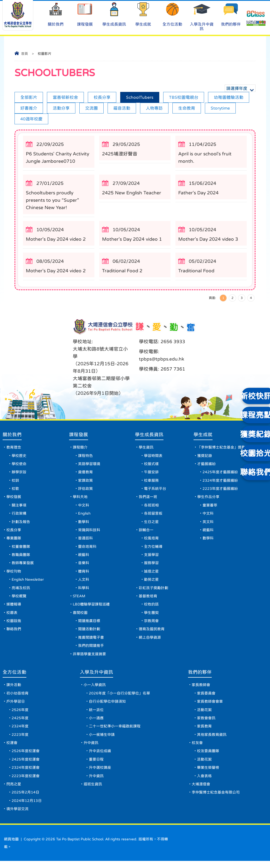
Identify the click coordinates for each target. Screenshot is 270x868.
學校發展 (14, 498)
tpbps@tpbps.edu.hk (162, 359)
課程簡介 (81, 448)
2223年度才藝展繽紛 (221, 490)
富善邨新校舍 (65, 97)
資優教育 (86, 473)
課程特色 (86, 456)
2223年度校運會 (26, 782)
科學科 (85, 591)
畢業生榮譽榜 (208, 774)
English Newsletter (28, 583)
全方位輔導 (154, 549)
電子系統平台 (156, 490)
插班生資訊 (93, 791)
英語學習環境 (90, 465)
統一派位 (96, 715)
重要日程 (96, 766)
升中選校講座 (100, 774)
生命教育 (187, 108)
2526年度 (20, 715)
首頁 (25, 54)
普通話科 (86, 540)
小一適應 (96, 723)
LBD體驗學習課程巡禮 (92, 608)
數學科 (85, 524)
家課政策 (86, 481)
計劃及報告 (21, 524)
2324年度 (20, 732)
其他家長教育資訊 (212, 740)
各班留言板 (154, 515)
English (86, 515)
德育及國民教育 (152, 633)
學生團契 (152, 616)
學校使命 (19, 465)
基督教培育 (149, 599)
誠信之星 (152, 574)
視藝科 (85, 557)
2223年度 (20, 740)
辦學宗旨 (19, 473)
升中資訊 (91, 749)
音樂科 (85, 566)
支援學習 (152, 557)
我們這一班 (149, 498)
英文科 (209, 524)
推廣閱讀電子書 (92, 642)
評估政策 (86, 490)
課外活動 (14, 690)
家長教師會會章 (210, 707)
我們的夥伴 (231, 14)
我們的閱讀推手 (92, 650)
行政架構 (19, 515)
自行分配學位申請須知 (107, 707)
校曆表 (12, 616)
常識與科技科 (90, 532)
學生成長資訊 (114, 14)
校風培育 (152, 540)
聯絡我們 (14, 633)
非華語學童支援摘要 (90, 658)
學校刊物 (14, 574)
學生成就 (143, 14)
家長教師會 (201, 690)
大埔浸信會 (201, 791)
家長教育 (204, 732)
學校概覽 (19, 599)
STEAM (80, 599)
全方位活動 (172, 14)
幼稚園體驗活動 (229, 97)
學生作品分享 (209, 498)
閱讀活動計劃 (90, 633)
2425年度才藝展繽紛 (221, 473)
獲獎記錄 (205, 456)
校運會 (12, 749)
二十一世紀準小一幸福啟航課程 (115, 732)
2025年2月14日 (25, 799)
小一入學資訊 (95, 690)
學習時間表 (154, 456)
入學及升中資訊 (202, 16)
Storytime (220, 108)
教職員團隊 (21, 557)
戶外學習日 (16, 707)
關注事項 (19, 507)
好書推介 (29, 108)
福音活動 (122, 108)
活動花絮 (204, 715)
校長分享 (102, 97)
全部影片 (29, 97)
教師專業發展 (23, 566)
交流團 (91, 108)
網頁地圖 (11, 846)
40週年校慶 (31, 119)
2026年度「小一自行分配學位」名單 (119, 698)
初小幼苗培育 (17, 698)
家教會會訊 (206, 723)
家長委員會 (206, 698)
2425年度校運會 (26, 766)
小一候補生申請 (102, 740)
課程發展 (85, 14)
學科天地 (81, 498)
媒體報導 (14, 608)
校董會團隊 (21, 549)
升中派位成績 (100, 757)
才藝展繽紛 (207, 465)
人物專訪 (154, 108)
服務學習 (152, 566)
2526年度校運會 (26, 757)
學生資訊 (147, 448)
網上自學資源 (151, 642)
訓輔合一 (147, 532)
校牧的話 (152, 608)
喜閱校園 (81, 616)
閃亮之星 (14, 791)
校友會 (197, 749)
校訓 (15, 481)
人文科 (85, 583)
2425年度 (20, 723)
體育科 (85, 574)
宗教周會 (152, 625)
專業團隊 (14, 540)
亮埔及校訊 (21, 591)
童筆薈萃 (210, 507)
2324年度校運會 (26, 774)
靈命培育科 (88, 549)
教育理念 (14, 448)
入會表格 (204, 782)
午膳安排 (152, 473)
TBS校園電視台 (184, 97)
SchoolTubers (140, 97)
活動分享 (61, 108)
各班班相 (152, 507)
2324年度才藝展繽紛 (221, 481)
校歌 (15, 490)
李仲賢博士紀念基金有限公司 (216, 799)
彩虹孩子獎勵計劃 (154, 591)
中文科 (85, 507)
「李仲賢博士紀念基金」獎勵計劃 (225, 448)
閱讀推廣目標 (90, 625)
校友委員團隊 (208, 757)
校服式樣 (152, 465)
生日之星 (152, 524)
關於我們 (56, 14)
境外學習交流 (17, 816)
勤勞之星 (152, 583)
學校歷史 (19, 456)
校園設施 (14, 625)
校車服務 (152, 481)
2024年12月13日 (27, 808)
